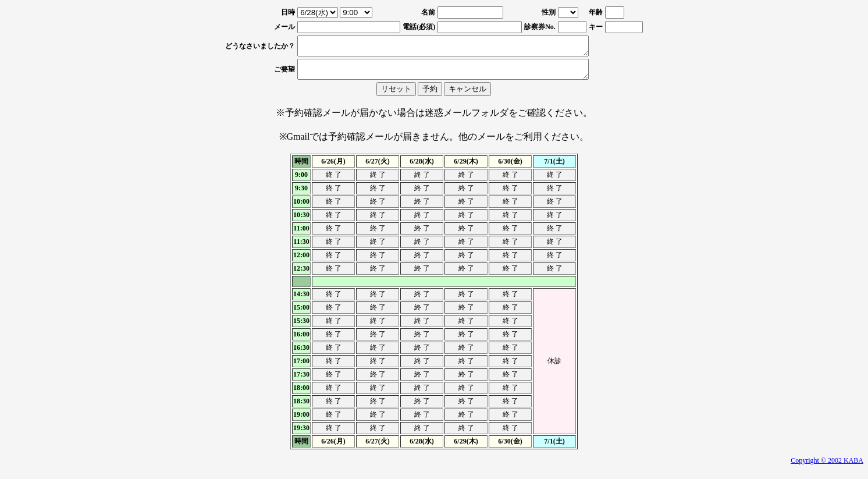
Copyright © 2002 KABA (827, 467)
